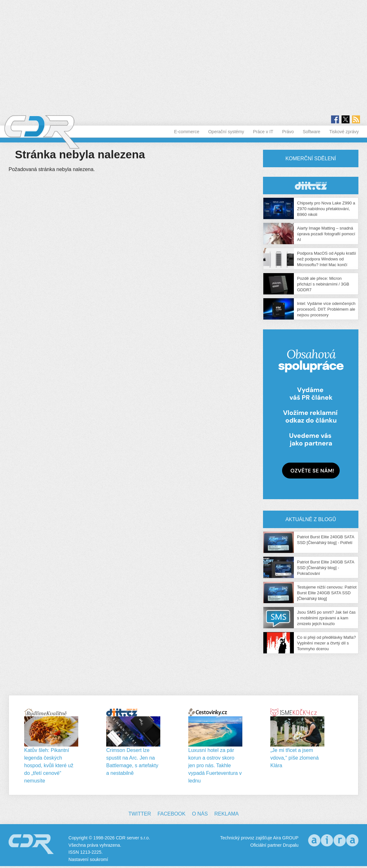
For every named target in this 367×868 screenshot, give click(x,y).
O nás (200, 814)
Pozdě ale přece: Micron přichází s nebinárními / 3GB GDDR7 (323, 284)
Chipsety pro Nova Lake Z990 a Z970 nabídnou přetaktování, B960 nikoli (326, 209)
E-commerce (187, 132)
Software (312, 132)
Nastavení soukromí (88, 859)
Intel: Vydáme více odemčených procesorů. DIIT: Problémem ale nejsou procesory (326, 309)
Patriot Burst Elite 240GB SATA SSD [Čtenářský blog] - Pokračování (325, 568)
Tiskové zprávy (344, 132)
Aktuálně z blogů (311, 519)
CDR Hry (311, 186)
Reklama (226, 814)
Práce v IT (263, 132)
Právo (288, 132)
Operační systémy (226, 132)
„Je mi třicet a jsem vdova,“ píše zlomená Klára (294, 758)
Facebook (171, 814)
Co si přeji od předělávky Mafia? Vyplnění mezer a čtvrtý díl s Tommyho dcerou (326, 643)
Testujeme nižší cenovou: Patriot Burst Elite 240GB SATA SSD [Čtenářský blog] (327, 593)
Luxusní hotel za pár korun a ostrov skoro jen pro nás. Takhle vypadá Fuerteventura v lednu (215, 765)
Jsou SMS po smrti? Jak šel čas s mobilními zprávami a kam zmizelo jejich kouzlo (326, 618)
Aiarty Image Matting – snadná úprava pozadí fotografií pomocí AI (326, 234)
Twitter (140, 814)
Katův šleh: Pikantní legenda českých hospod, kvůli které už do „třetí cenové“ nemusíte (49, 765)
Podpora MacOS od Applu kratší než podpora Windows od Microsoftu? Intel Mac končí (327, 259)
